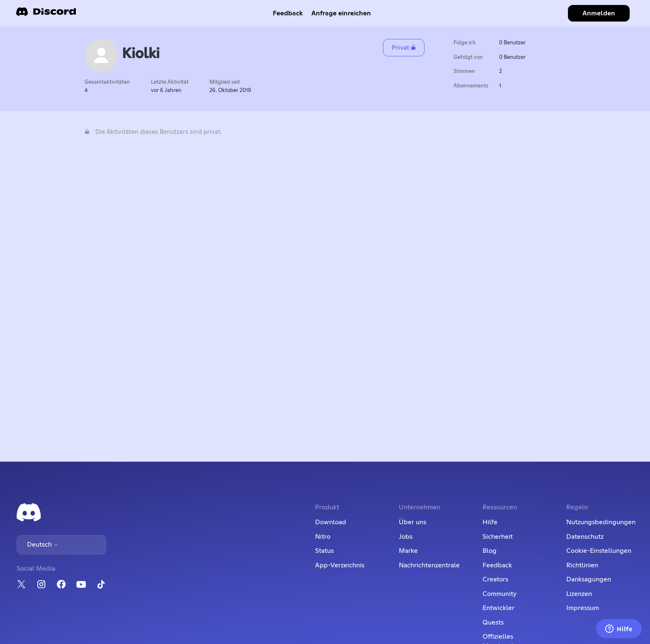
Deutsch (43, 545)
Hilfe (490, 522)
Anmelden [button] (599, 13)
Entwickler (498, 608)
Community (500, 594)
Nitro (323, 537)
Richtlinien (582, 565)
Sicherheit (498, 537)
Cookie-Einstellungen (599, 551)
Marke (408, 551)
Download (331, 522)
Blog (490, 551)
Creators (495, 579)
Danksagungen (589, 579)
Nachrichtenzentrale (429, 565)
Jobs (406, 537)
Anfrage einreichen (341, 13)
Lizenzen (579, 594)
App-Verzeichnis (340, 565)
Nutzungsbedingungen (601, 522)
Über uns (412, 522)
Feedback (288, 13)
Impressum (583, 608)
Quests (493, 622)
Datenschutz (585, 537)
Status (324, 551)
